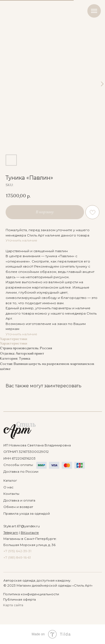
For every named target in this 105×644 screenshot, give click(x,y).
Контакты (11, 494)
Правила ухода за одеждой (27, 514)
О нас (8, 487)
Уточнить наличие (21, 240)
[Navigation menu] (94, 11)
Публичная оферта (19, 599)
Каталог (10, 481)
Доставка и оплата (19, 500)
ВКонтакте (30, 533)
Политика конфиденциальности (31, 594)
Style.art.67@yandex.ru (22, 526)
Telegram (11, 533)
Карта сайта (13, 605)
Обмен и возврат (18, 507)
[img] (20, 430)
